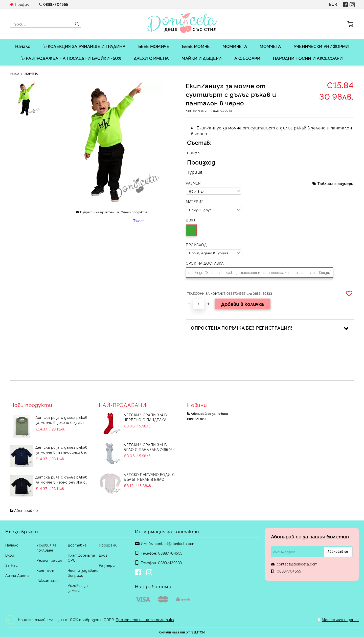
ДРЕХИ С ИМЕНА (151, 58)
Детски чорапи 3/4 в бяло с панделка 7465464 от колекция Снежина (149, 447)
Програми (108, 545)
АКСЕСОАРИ (247, 58)
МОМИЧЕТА (235, 46)
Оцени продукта (134, 212)
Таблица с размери (336, 183)
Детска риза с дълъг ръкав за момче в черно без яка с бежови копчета (61, 480)
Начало (23, 46)
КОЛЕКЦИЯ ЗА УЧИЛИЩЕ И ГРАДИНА (84, 46)
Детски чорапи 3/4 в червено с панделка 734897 (145, 417)
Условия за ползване (47, 547)
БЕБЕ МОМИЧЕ (154, 46)
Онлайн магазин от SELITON (182, 632)
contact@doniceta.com (175, 543)
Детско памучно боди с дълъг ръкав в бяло (149, 477)
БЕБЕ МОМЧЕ (196, 46)
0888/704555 (56, 4)
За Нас (12, 565)
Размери (107, 565)
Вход (10, 555)
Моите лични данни (340, 619)
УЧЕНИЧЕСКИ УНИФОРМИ (321, 46)
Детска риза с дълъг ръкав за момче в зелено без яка (61, 420)
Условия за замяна (78, 588)
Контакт (45, 570)
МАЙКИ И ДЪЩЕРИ (202, 58)
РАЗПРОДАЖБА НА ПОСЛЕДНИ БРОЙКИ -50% (71, 58)
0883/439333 (170, 563)
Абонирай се (26, 510)
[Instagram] (150, 573)
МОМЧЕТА (270, 46)
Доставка (77, 545)
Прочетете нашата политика (145, 619)
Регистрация (49, 560)
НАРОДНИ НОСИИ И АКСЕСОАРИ (308, 58)
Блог (103, 555)
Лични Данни (17, 575)
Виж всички (196, 419)
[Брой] (199, 304)
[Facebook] (139, 573)
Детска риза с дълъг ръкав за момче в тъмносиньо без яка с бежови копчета (62, 450)
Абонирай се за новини (209, 413)
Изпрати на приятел (97, 212)
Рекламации (48, 580)
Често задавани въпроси (83, 573)
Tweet (139, 221)
